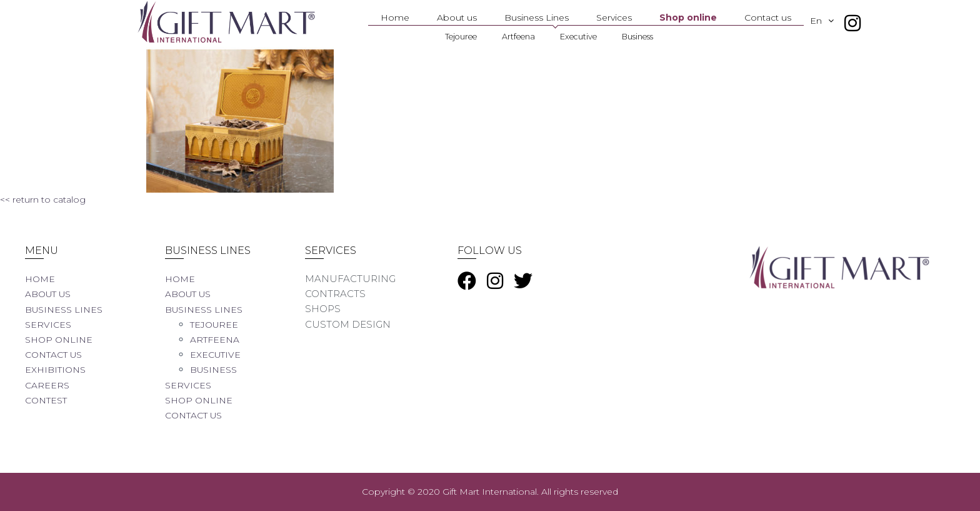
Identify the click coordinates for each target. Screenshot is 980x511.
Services (614, 18)
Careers (48, 385)
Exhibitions (58, 369)
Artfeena (518, 37)
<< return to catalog (43, 200)
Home (395, 18)
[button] (834, 21)
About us (457, 18)
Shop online (688, 18)
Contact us (768, 18)
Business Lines (537, 18)
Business (637, 37)
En (828, 21)
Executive (578, 37)
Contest (48, 400)
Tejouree (461, 37)
